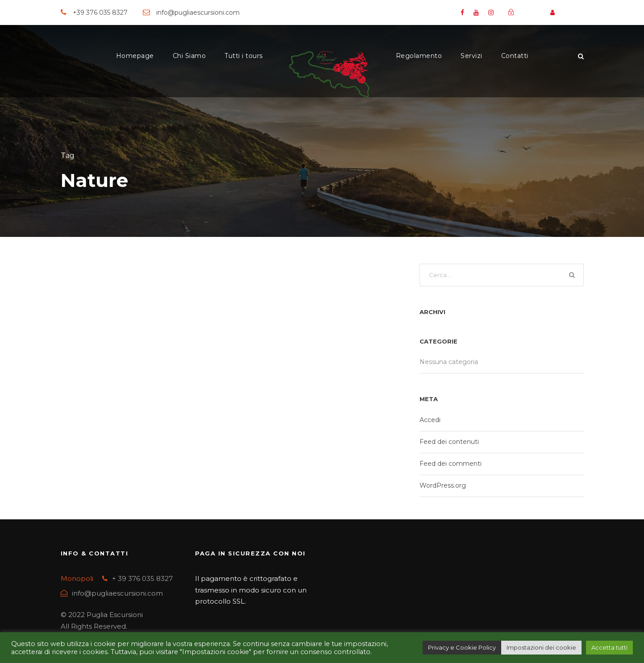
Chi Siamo (189, 56)
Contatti (515, 56)
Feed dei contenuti (449, 442)
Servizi (472, 56)
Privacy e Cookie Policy (462, 647)
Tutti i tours (244, 56)
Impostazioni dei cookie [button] (541, 647)
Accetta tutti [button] (609, 647)
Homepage (135, 56)
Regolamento (419, 56)
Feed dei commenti (451, 464)
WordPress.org (443, 485)
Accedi (430, 420)
